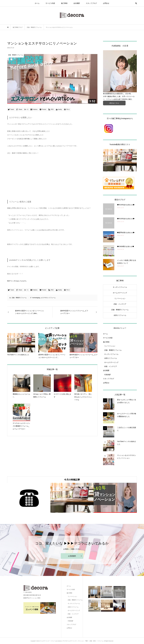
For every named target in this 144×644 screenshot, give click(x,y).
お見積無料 (72, 556)
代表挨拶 (107, 375)
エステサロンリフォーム (48, 298)
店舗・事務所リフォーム (19, 298)
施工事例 (64, 3)
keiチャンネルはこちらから (17, 281)
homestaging (36, 298)
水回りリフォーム (120, 315)
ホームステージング (120, 293)
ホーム (37, 3)
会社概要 (77, 3)
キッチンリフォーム (120, 287)
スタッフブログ (91, 3)
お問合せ (106, 3)
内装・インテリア (120, 304)
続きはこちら (114, 103)
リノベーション (120, 298)
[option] (29, 498)
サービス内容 (50, 3)
